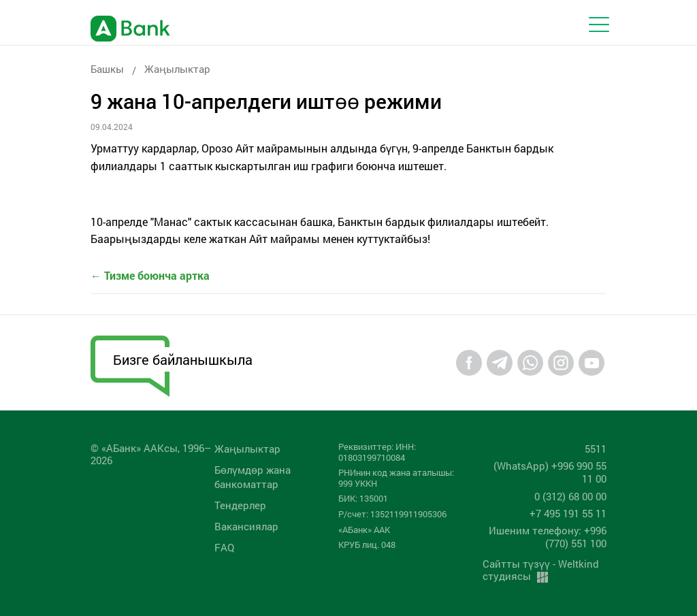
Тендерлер (240, 505)
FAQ (224, 547)
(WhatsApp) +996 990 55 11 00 (550, 472)
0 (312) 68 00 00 (570, 496)
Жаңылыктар (177, 69)
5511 (596, 449)
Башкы (107, 69)
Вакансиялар (246, 526)
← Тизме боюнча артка (150, 275)
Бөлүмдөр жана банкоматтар (253, 477)
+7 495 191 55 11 (568, 513)
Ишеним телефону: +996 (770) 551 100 (548, 537)
